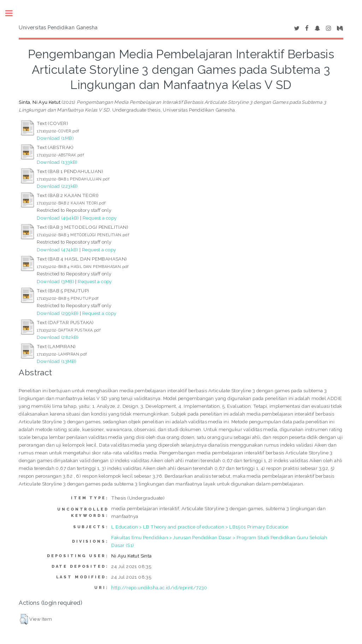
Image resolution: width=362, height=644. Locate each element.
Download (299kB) (58, 313)
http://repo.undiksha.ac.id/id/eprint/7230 (159, 588)
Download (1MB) (55, 138)
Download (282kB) (58, 337)
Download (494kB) (58, 218)
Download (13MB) (57, 361)
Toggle (13, 13)
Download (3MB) (55, 281)
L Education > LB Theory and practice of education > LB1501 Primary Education (200, 527)
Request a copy (100, 218)
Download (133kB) (57, 162)
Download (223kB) (57, 186)
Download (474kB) (57, 250)
